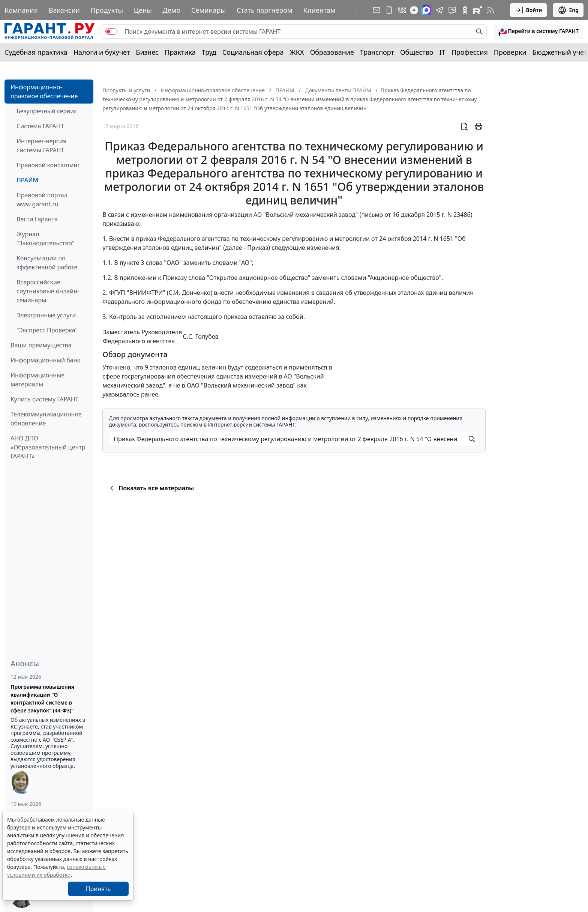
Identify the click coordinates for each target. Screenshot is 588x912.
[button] (538, 32)
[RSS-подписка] (490, 10)
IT (442, 52)
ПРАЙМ (27, 180)
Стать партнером (265, 10)
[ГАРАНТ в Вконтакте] (402, 10)
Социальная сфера (253, 52)
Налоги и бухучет (102, 52)
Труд (209, 52)
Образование (332, 52)
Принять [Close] (98, 889)
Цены (143, 10)
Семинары (208, 10)
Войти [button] (529, 10)
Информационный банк (45, 360)
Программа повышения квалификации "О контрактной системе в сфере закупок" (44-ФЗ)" (42, 699)
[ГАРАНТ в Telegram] (439, 10)
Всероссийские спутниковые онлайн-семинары (48, 291)
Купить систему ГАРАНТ (44, 399)
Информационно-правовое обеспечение (44, 92)
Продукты (107, 10)
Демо (172, 10)
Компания (21, 10)
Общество (417, 52)
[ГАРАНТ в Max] (426, 10)
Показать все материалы (151, 488)
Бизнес (147, 52)
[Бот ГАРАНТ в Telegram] (452, 10)
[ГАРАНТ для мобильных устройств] (389, 10)
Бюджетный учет (559, 52)
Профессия (470, 52)
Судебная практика (36, 52)
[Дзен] (414, 10)
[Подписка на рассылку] (376, 10)
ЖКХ (297, 52)
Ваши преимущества (41, 345)
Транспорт (377, 52)
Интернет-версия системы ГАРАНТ (41, 146)
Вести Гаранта (37, 219)
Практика (180, 52)
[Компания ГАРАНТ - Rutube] (478, 10)
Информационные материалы (37, 380)
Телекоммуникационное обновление (46, 419)
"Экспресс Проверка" (47, 330)
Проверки (510, 52)
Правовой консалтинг (48, 165)
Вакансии (64, 10)
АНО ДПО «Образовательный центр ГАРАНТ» (48, 447)
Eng (568, 10)
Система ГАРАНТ (40, 126)
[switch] (111, 32)
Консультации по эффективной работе (47, 263)
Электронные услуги (46, 315)
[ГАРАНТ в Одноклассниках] (465, 10)
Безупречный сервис (47, 111)
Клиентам (319, 10)
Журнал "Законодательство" (46, 239)
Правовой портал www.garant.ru (42, 200)
